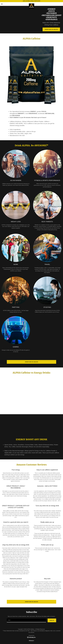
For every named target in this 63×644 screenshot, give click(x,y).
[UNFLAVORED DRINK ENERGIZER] (31, 1)
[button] (5, 4)
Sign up (52, 620)
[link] (32, 4)
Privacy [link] (31, 641)
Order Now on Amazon (51, 29)
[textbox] (26, 620)
